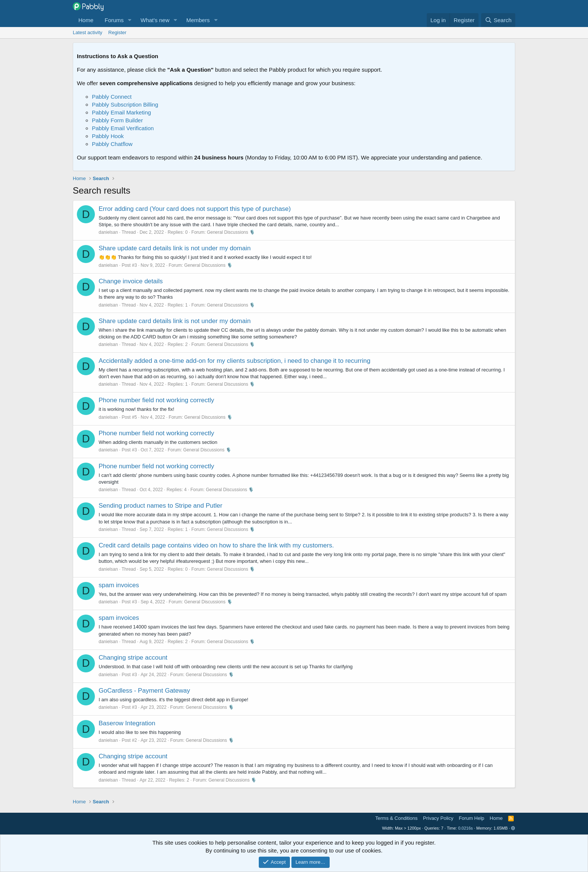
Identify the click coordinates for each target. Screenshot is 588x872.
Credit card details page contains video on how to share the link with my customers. (216, 545)
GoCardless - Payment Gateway (144, 691)
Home (86, 20)
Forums (114, 20)
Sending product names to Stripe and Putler (160, 506)
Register (117, 32)
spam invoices (119, 585)
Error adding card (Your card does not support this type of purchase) (195, 209)
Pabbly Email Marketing (121, 112)
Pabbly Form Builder (117, 120)
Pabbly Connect (112, 97)
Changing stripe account (133, 658)
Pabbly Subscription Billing (125, 104)
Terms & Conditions (397, 818)
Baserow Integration (127, 723)
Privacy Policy (438, 818)
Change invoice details (131, 281)
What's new (155, 20)
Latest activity (88, 32)
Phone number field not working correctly (156, 400)
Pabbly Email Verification (123, 128)
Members (198, 20)
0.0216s (466, 828)
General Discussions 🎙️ (231, 232)
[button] (130, 20)
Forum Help (471, 818)
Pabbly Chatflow (112, 144)
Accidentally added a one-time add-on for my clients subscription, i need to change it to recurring (235, 361)
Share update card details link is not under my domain (175, 248)
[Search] (498, 20)
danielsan (108, 232)
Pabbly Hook (108, 136)
